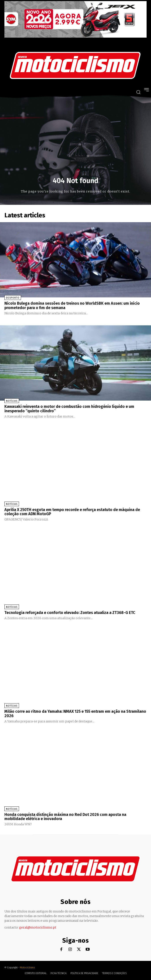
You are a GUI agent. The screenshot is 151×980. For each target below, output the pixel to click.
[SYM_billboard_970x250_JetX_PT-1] (75, 37)
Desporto (13, 298)
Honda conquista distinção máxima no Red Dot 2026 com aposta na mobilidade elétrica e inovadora (65, 817)
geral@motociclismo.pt (38, 927)
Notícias (12, 401)
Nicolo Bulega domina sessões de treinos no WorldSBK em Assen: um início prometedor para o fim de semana (72, 306)
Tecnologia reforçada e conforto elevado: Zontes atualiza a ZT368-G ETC (70, 613)
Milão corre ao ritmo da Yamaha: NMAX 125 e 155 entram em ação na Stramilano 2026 (75, 714)
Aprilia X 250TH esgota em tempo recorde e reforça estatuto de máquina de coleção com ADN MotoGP (72, 512)
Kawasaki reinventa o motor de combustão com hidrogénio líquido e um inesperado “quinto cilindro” (69, 409)
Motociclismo (27, 968)
